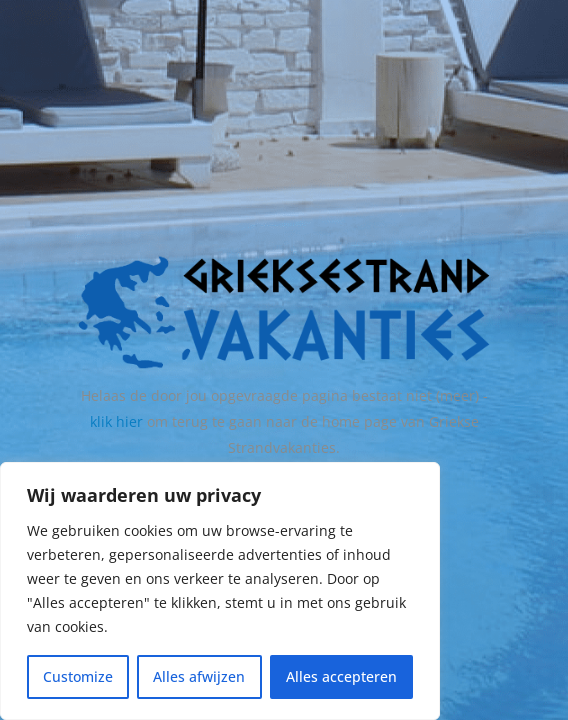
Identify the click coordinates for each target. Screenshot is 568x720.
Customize (78, 676)
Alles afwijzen (199, 676)
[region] (220, 591)
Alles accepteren (341, 676)
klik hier (116, 421)
